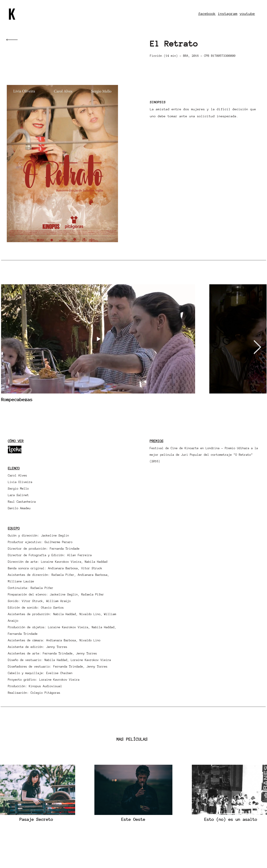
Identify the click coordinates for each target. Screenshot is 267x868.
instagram (228, 14)
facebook (207, 14)
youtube (247, 14)
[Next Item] (257, 348)
